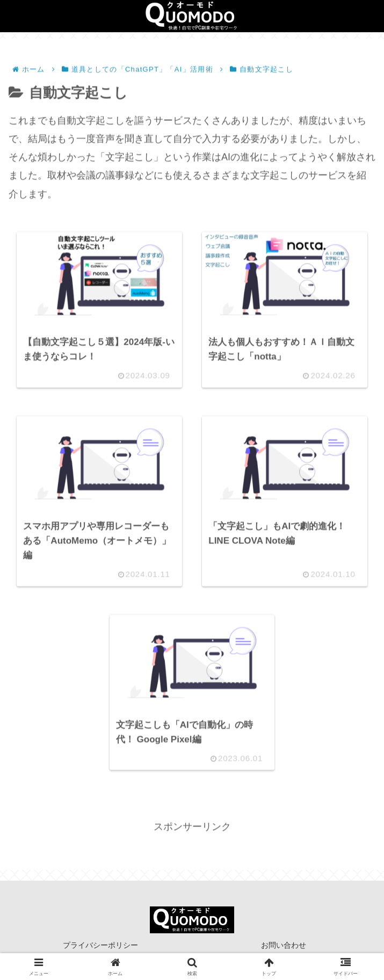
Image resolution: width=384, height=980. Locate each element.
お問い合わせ (284, 945)
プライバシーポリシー (100, 945)
